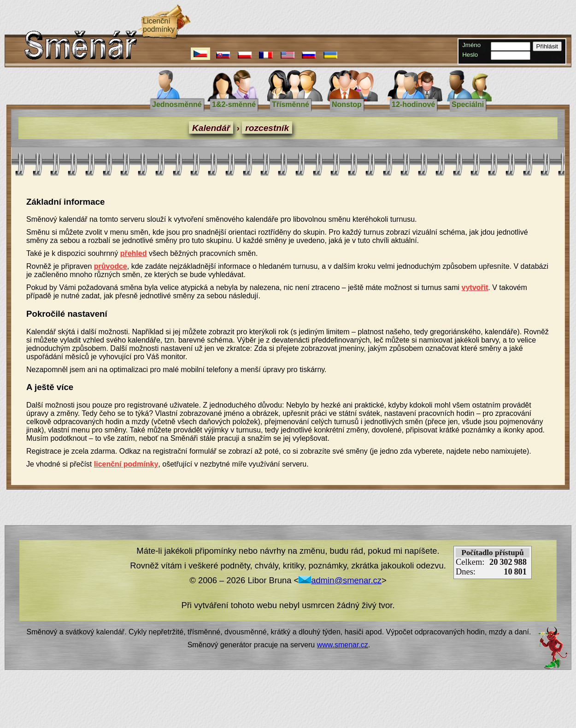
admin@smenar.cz (340, 580)
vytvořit (475, 287)
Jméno (471, 45)
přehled (134, 253)
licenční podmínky (126, 464)
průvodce (111, 266)
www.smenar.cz (343, 645)
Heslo (470, 55)
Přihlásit (547, 46)
